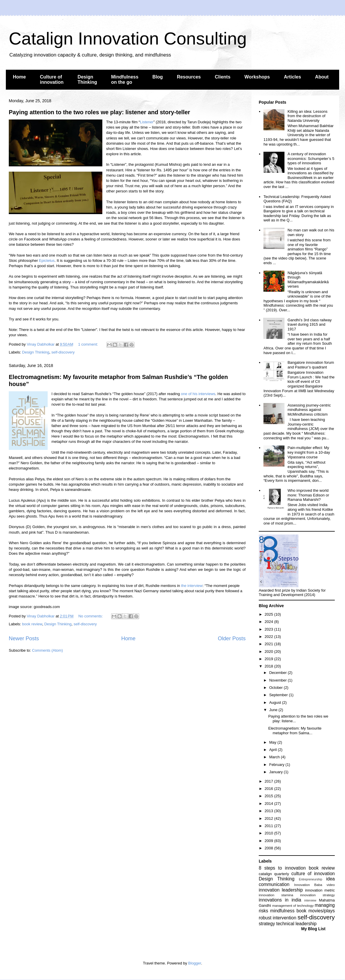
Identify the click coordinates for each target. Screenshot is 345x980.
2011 (269, 826)
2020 (269, 652)
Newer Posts (24, 638)
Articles (293, 77)
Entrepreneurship (310, 879)
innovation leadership (281, 890)
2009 (269, 841)
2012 (269, 818)
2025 (269, 614)
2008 (269, 848)
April (274, 750)
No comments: (91, 616)
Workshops (257, 77)
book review (32, 624)
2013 (269, 811)
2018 (269, 666)
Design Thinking (87, 80)
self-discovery (63, 352)
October (277, 688)
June (274, 710)
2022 (269, 637)
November (279, 680)
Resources (189, 77)
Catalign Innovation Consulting (128, 39)
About (322, 77)
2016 (269, 789)
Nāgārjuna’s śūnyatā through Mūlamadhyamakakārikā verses (308, 280)
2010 (269, 833)
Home (19, 77)
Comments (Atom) (48, 650)
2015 (269, 796)
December (279, 673)
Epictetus (47, 261)
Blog (158, 77)
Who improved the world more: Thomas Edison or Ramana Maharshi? (308, 495)
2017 (269, 781)
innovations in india (280, 900)
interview (310, 900)
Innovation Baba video (314, 885)
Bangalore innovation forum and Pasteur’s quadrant (311, 365)
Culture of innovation (52, 80)
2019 (269, 659)
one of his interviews (198, 394)
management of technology (293, 905)
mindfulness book (288, 911)
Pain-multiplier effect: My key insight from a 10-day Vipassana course (309, 452)
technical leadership (296, 924)
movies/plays (322, 911)
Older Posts (232, 638)
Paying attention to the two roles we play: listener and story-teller (99, 112)
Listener (147, 122)
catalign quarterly (274, 874)
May (273, 742)
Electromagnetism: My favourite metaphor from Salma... (295, 731)
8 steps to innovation (282, 868)
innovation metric (320, 890)
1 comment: (89, 344)
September (279, 695)
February (277, 765)
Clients (223, 77)
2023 (269, 629)
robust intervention (277, 918)
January (277, 772)
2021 (269, 644)
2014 (269, 804)
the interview (192, 586)
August (276, 702)
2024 (269, 622)
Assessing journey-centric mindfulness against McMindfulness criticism (309, 410)
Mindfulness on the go (125, 80)
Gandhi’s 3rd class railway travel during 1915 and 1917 (309, 325)
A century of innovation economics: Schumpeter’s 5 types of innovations (311, 158)
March (275, 757)
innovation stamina (276, 895)
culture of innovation (313, 874)
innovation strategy (318, 895)
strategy (267, 924)
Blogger (195, 963)
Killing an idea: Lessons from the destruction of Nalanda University (307, 116)
